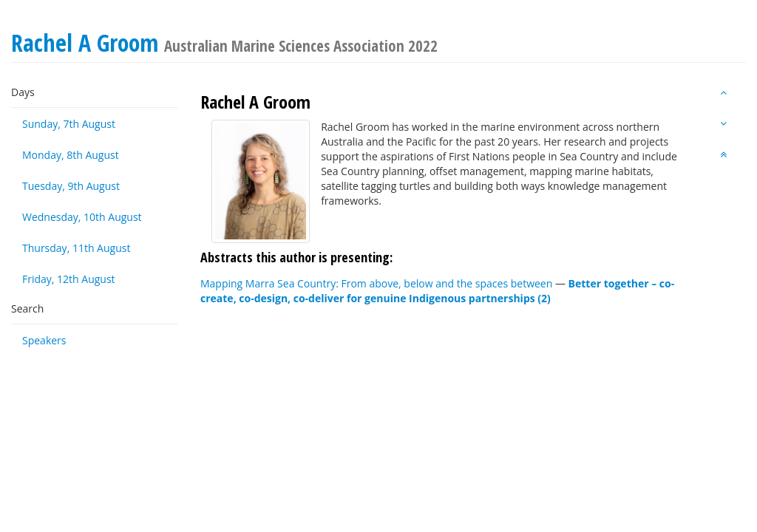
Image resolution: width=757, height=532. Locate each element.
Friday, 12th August (69, 279)
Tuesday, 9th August (71, 186)
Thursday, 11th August (76, 248)
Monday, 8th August (71, 155)
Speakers (44, 340)
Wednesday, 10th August (82, 217)
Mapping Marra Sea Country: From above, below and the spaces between (376, 283)
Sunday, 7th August (69, 124)
